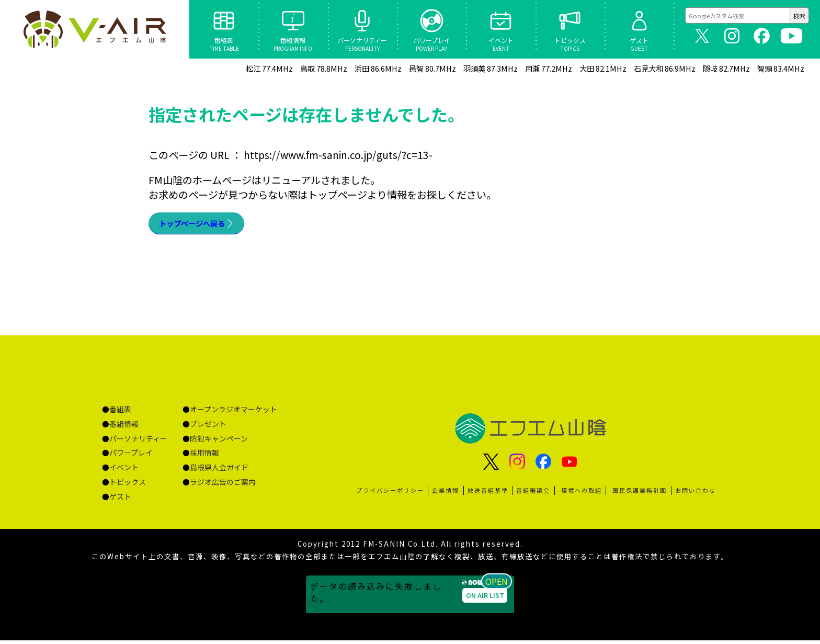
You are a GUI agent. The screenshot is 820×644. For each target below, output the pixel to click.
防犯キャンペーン (219, 442)
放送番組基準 (488, 494)
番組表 (120, 413)
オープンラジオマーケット (234, 413)
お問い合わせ (696, 494)
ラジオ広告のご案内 (223, 485)
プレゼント (208, 427)
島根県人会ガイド (219, 471)
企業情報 (446, 494)
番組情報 (124, 427)
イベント (124, 471)
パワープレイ (131, 456)
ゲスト (120, 500)
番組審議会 (533, 494)
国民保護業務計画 (640, 494)
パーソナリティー (138, 442)
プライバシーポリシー (390, 494)
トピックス (128, 485)
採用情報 (204, 456)
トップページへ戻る (204, 225)
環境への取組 (582, 494)
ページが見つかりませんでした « (94, 29)
